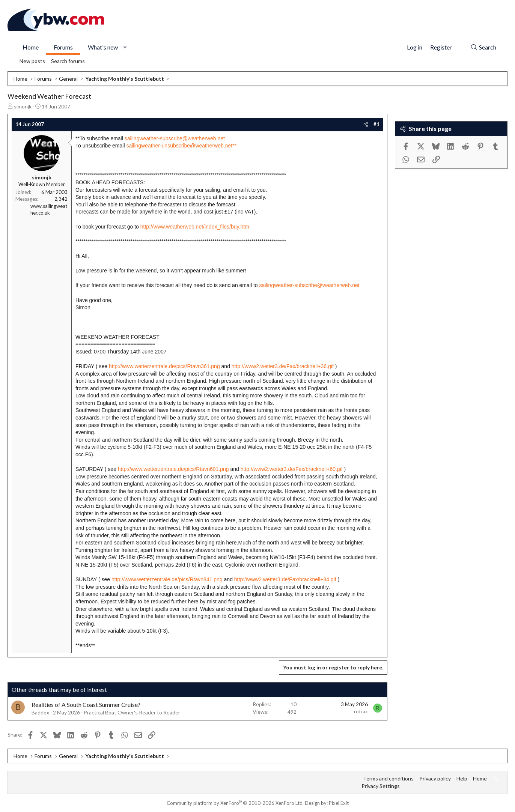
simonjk (23, 106)
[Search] (483, 47)
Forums (63, 47)
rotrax (361, 711)
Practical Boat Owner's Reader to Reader (132, 712)
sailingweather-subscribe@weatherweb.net (175, 138)
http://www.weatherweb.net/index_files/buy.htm (195, 227)
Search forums (68, 61)
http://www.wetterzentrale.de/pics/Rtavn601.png (173, 469)
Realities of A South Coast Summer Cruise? (86, 704)
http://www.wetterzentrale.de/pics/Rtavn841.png (167, 579)
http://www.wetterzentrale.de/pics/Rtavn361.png (164, 366)
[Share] (366, 124)
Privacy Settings (381, 786)
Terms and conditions (388, 778)
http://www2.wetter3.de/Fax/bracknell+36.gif (283, 366)
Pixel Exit (339, 803)
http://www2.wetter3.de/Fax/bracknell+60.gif (292, 469)
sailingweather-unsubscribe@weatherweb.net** (181, 146)
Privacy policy (435, 778)
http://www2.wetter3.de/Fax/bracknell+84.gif (285, 579)
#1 (376, 124)
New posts (32, 61)
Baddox (40, 712)
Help (462, 778)
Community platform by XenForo (235, 803)
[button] (125, 47)
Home (31, 47)
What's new (103, 47)
